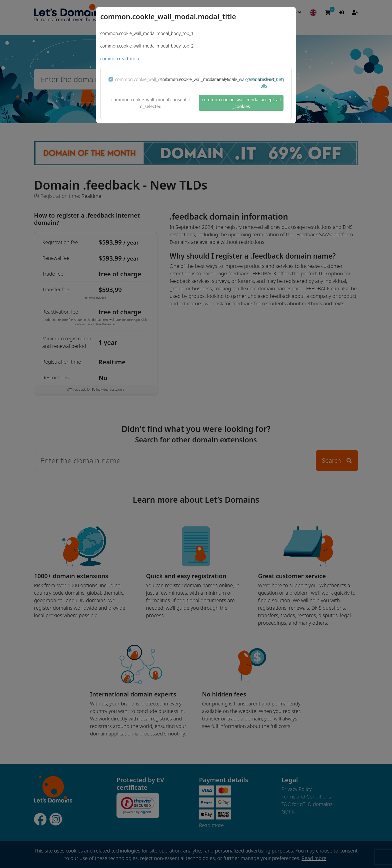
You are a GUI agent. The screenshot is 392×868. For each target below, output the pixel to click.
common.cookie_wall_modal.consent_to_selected (151, 103)
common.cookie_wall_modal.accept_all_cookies (241, 103)
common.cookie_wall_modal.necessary (153, 79)
